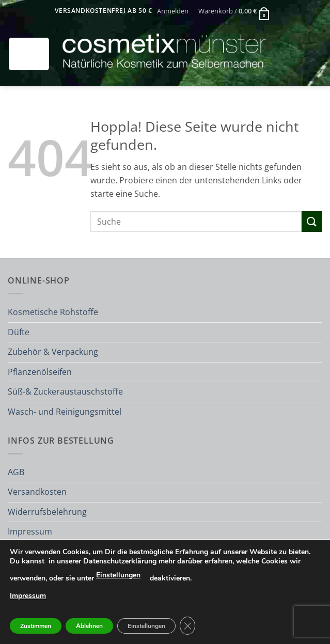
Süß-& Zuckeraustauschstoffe (65, 391)
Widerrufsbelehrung (47, 512)
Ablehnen (89, 626)
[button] (172, 11)
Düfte (19, 332)
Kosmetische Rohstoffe (53, 312)
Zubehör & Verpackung (53, 352)
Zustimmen (36, 626)
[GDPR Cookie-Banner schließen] (187, 626)
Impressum (30, 531)
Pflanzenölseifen (40, 372)
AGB (16, 472)
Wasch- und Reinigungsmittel (65, 412)
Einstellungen (118, 575)
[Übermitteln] (312, 221)
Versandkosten (37, 492)
